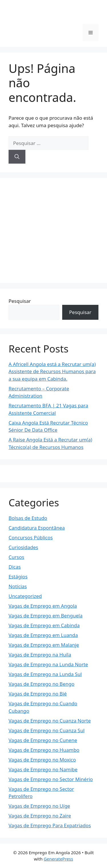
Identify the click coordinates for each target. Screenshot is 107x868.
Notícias (18, 586)
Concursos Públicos (31, 537)
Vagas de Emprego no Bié (38, 694)
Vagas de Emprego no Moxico (42, 760)
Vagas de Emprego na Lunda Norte (48, 664)
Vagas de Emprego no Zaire (40, 816)
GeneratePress (58, 859)
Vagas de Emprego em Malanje (44, 645)
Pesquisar (20, 301)
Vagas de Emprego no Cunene (43, 740)
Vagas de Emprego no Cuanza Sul (47, 730)
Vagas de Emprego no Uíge (39, 806)
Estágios (18, 577)
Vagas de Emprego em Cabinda (44, 625)
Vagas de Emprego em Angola (43, 606)
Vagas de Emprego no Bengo (42, 684)
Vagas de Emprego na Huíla (40, 655)
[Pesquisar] (17, 157)
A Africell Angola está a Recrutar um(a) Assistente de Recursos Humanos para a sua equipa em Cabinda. (52, 371)
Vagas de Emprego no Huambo (44, 750)
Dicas (15, 567)
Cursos (16, 557)
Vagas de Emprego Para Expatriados (50, 825)
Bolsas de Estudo (28, 518)
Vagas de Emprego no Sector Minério (51, 779)
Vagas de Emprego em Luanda (43, 635)
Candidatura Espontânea (37, 528)
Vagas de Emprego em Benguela (46, 616)
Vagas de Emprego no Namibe (43, 769)
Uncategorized (25, 596)
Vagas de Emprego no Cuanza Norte (50, 721)
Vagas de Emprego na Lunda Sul (45, 674)
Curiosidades (23, 547)
